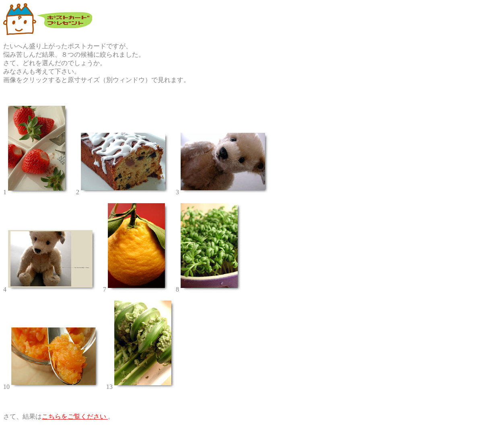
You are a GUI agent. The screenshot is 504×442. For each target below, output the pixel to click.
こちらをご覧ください (75, 416)
